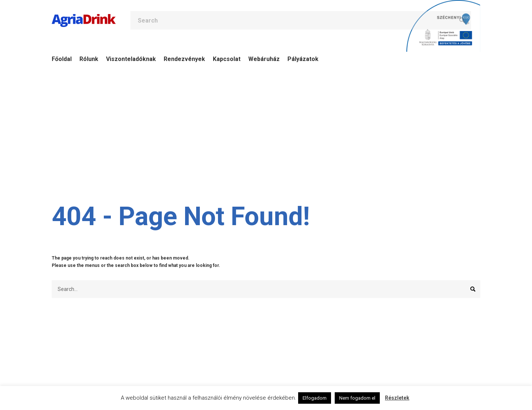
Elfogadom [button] (315, 398)
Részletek (397, 398)
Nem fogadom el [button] (357, 398)
